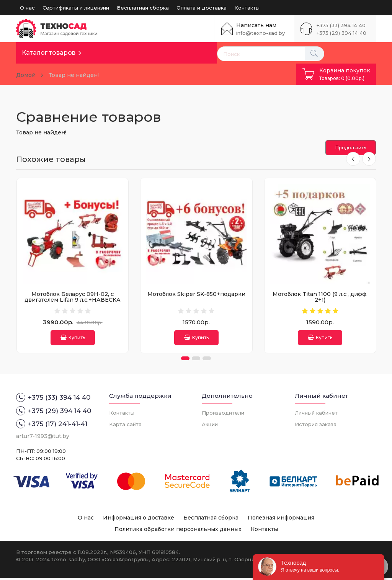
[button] (185, 361)
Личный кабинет (316, 415)
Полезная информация (281, 520)
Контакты (247, 8)
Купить (73, 337)
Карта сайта (125, 426)
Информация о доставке (139, 520)
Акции (210, 426)
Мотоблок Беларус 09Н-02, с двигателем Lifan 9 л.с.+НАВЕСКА (73, 297)
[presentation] (352, 159)
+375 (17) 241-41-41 (52, 426)
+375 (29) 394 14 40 (341, 33)
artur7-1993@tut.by (43, 438)
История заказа (316, 426)
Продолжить (351, 148)
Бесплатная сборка (143, 8)
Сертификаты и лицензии (76, 8)
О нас (27, 8)
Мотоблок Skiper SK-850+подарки (196, 294)
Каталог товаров (49, 53)
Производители (223, 415)
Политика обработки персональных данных (178, 532)
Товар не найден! (74, 75)
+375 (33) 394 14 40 (341, 25)
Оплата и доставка (202, 8)
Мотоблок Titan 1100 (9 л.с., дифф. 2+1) (320, 297)
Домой (26, 75)
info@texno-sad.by (261, 33)
